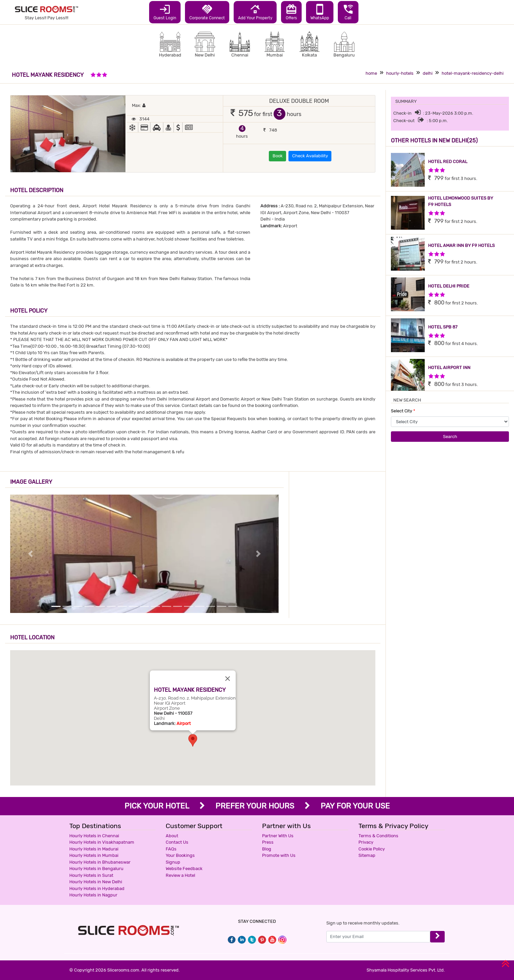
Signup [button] (173, 862)
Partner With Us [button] (278, 836)
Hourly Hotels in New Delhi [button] (96, 882)
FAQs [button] (171, 849)
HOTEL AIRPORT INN (449, 368)
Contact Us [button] (177, 842)
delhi (428, 73)
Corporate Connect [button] (207, 12)
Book (278, 156)
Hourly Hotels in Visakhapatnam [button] (102, 842)
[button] (193, 740)
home (371, 73)
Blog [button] (267, 849)
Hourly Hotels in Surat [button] (91, 875)
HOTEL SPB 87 (443, 327)
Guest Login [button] (165, 12)
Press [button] (268, 842)
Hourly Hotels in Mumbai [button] (94, 855)
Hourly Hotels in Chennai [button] (94, 836)
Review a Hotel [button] (180, 875)
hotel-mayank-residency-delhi (473, 73)
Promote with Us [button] (279, 855)
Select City (403, 411)
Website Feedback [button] (184, 869)
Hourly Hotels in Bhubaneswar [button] (100, 862)
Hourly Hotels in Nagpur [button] (93, 895)
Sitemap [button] (367, 855)
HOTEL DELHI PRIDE (449, 286)
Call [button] (348, 12)
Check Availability (310, 156)
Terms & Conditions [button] (378, 836)
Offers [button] (291, 12)
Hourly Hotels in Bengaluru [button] (96, 869)
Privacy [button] (366, 842)
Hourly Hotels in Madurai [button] (94, 849)
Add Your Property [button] (255, 12)
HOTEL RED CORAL (448, 162)
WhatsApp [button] (320, 12)
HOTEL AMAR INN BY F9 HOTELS (461, 245)
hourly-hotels (400, 73)
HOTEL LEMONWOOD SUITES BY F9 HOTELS (461, 201)
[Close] (228, 679)
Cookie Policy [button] (372, 849)
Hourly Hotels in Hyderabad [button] (97, 888)
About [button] (172, 836)
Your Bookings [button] (180, 855)
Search (450, 437)
